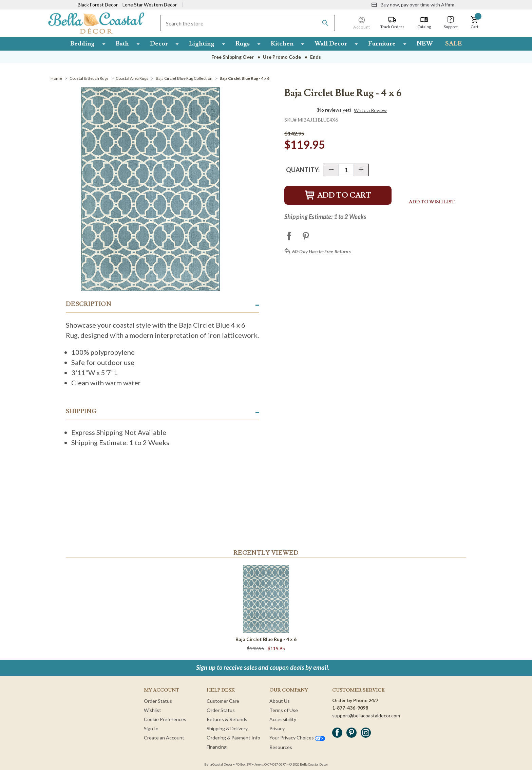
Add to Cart (338, 195)
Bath (122, 43)
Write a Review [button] (370, 110)
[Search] (325, 23)
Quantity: (303, 170)
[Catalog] (424, 23)
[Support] (451, 23)
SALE (454, 43)
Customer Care (223, 701)
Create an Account (164, 738)
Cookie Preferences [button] (165, 719)
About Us (280, 701)
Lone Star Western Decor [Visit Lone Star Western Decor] (150, 5)
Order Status (158, 701)
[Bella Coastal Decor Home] (96, 23)
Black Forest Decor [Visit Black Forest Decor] (98, 5)
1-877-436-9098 (350, 708)
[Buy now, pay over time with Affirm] (413, 5)
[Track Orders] (392, 23)
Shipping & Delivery (227, 728)
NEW (425, 43)
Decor (159, 43)
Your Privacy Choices (297, 738)
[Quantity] (346, 170)
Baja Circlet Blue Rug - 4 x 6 (266, 639)
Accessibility (283, 719)
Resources (281, 747)
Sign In (151, 728)
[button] (475, 23)
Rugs (243, 43)
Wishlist (153, 710)
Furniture (382, 43)
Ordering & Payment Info (233, 738)
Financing (217, 747)
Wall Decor (331, 43)
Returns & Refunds (227, 719)
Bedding (82, 43)
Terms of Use (284, 710)
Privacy (277, 728)
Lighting (202, 43)
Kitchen (282, 43)
